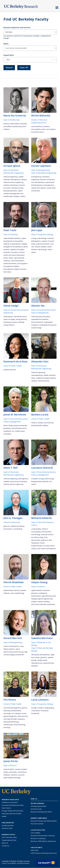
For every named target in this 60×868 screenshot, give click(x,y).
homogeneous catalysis (11, 266)
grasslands (7, 428)
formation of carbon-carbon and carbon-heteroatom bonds (14, 255)
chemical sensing (43, 381)
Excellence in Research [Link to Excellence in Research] (10, 802)
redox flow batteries (17, 261)
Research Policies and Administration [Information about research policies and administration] (44, 821)
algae (53, 655)
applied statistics (37, 590)
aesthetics (7, 775)
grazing (16, 425)
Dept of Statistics (38, 586)
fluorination (7, 272)
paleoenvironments (43, 244)
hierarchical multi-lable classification (43, 604)
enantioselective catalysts (19, 244)
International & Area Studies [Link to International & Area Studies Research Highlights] (12, 814)
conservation (36, 711)
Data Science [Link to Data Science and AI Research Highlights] (6, 808)
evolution (40, 708)
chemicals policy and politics (41, 317)
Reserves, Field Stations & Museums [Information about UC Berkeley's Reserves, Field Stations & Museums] (43, 841)
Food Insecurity (48, 423)
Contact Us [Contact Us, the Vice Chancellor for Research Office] (6, 846)
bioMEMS (46, 126)
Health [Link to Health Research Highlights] (4, 816)
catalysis (34, 381)
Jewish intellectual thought (12, 778)
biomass (6, 124)
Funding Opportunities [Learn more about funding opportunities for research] (39, 806)
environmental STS (37, 322)
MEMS (43, 129)
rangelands (7, 431)
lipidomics (45, 540)
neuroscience (8, 529)
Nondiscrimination (23, 863)
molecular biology (19, 725)
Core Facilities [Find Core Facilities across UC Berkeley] (36, 833)
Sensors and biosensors (11, 646)
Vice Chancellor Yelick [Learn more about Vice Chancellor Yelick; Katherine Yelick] (9, 837)
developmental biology (11, 722)
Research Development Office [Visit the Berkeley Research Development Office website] (41, 812)
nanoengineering (37, 375)
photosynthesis (45, 655)
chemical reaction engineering (13, 182)
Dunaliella (34, 666)
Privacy (4, 863)
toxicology (7, 727)
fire (13, 431)
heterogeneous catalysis (19, 180)
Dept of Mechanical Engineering (44, 173)
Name (6, 44)
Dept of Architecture (12, 120)
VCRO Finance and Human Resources (44, 853)
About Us (5, 843)
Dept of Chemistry (11, 234)
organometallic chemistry (12, 238)
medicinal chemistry (10, 264)
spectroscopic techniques (19, 481)
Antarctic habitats (41, 247)
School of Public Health (13, 366)
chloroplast (35, 655)
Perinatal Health (36, 425)
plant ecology (8, 425)
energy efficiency (21, 319)
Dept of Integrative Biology (42, 234)
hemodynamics (49, 185)
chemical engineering (10, 177)
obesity (40, 423)
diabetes (45, 425)
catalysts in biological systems (46, 378)
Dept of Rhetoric (10, 765)
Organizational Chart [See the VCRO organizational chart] (9, 840)
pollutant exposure (10, 370)
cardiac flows (51, 188)
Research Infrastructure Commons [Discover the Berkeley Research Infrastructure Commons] (43, 836)
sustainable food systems (40, 319)
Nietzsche (14, 775)
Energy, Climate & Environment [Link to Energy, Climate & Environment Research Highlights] (12, 811)
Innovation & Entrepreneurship (13, 805)
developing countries (10, 322)
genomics (43, 657)
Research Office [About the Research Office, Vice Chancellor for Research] (8, 835)
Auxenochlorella (48, 663)
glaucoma (7, 526)
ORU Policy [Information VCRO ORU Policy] (34, 850)
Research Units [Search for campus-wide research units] (7, 828)
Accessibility (12, 863)
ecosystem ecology (38, 479)
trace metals (35, 657)
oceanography (36, 529)
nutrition (34, 423)
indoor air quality (9, 319)
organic (24, 238)
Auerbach (21, 775)
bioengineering (36, 177)
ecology (34, 238)
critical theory (22, 772)
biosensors (51, 180)
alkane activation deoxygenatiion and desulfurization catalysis (13, 194)
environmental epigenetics (12, 708)
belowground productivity (40, 481)
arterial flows (36, 191)
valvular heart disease (38, 188)
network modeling (43, 602)
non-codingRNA (16, 713)
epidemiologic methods (11, 590)
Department (9, 55)
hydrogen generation (10, 191)
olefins (11, 258)
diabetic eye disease (18, 526)
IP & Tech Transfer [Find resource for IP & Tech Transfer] (37, 824)
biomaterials (20, 655)
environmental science (19, 428)
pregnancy (21, 719)
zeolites (23, 196)
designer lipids (42, 660)
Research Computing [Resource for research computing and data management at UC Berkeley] (38, 838)
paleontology (42, 238)
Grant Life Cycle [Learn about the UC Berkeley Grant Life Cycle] (36, 809)
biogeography (49, 708)
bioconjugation (22, 264)
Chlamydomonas (37, 663)
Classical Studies (9, 769)
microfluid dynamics (38, 182)
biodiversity (23, 425)
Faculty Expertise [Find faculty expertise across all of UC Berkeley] (8, 825)
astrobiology (42, 250)
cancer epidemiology (17, 593)
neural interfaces (37, 126)
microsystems (36, 129)
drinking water (8, 317)
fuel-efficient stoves (20, 317)
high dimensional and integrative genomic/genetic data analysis (44, 599)
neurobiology (18, 529)
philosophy (13, 772)
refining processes (17, 188)
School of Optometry (12, 522)
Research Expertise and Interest (17, 27)
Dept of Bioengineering (41, 170)
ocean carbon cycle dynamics (46, 549)
